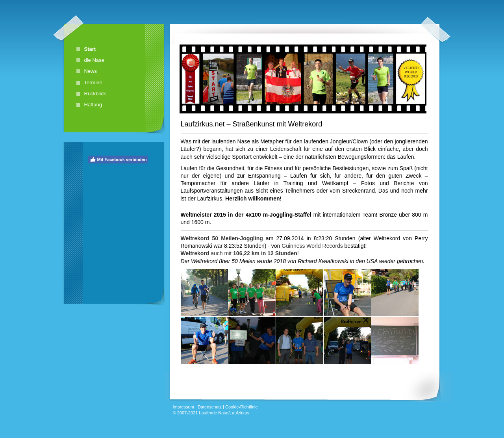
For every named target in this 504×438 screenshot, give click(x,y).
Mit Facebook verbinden (118, 160)
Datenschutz (210, 407)
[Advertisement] (120, 215)
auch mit (239, 253)
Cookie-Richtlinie (242, 407)
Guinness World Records (312, 246)
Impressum (183, 407)
